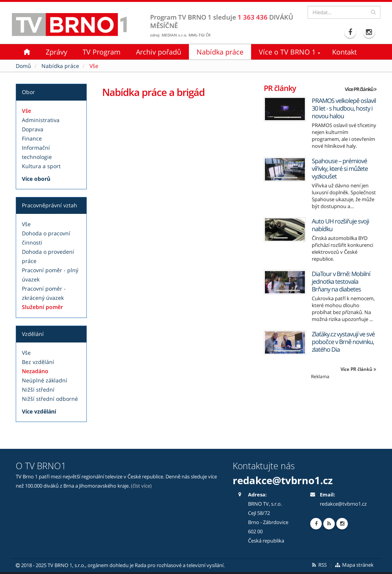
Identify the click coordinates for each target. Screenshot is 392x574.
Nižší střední (38, 390)
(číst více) (141, 486)
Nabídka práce (220, 52)
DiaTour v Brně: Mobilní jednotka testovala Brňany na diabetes (341, 281)
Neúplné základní (45, 380)
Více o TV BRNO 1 (287, 52)
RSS (319, 565)
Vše (26, 111)
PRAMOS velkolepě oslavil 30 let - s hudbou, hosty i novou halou (344, 108)
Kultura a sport (41, 166)
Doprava (33, 129)
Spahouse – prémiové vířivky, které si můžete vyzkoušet (340, 169)
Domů (23, 66)
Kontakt (344, 52)
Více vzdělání (39, 411)
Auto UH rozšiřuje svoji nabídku (340, 225)
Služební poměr (42, 307)
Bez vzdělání (38, 362)
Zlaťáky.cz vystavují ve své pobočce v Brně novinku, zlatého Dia (343, 342)
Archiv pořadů (159, 52)
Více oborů (36, 179)
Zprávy (56, 52)
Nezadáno (35, 371)
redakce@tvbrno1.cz (283, 480)
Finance (32, 138)
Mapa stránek (354, 565)
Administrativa (41, 120)
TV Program (102, 52)
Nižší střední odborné (50, 399)
